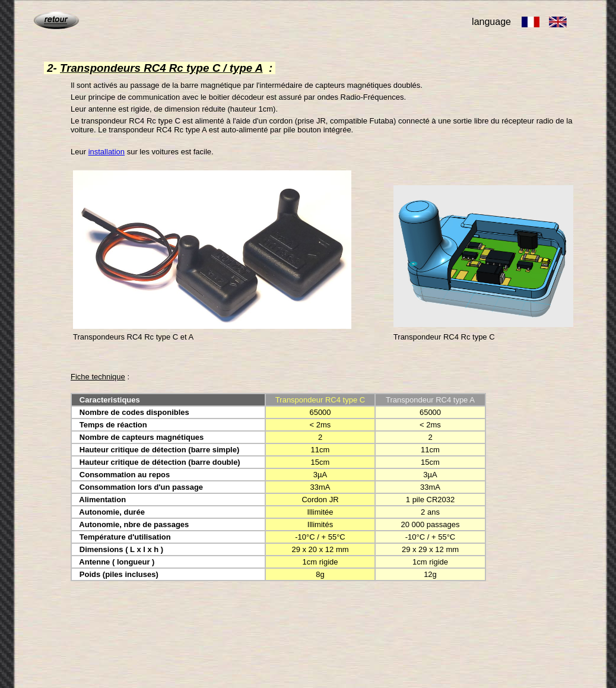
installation (107, 152)
